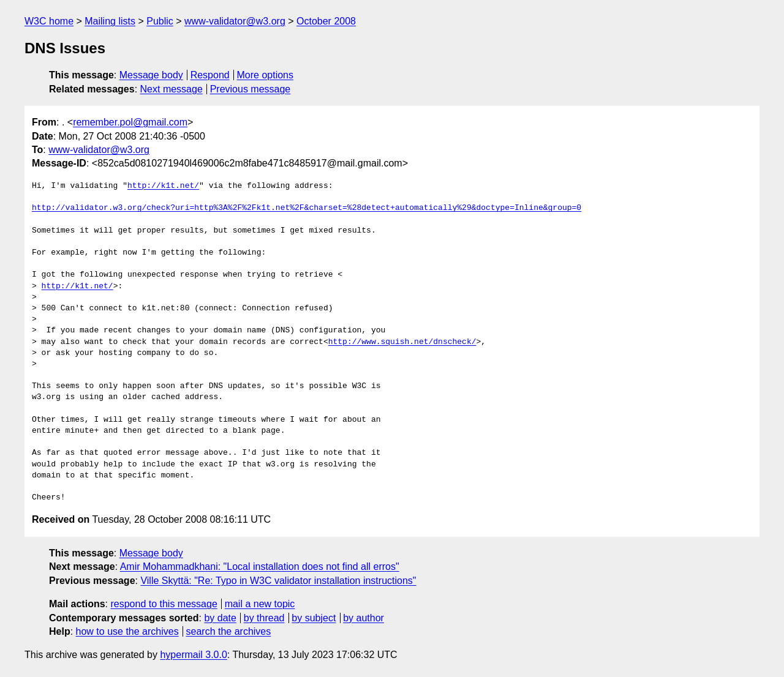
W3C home (49, 21)
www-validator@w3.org (235, 21)
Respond (210, 75)
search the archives (229, 631)
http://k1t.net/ (163, 186)
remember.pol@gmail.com (130, 122)
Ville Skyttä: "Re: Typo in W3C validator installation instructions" (278, 581)
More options (266, 75)
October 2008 (326, 21)
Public (160, 21)
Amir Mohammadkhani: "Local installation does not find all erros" (260, 567)
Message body (151, 75)
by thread (264, 618)
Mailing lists (110, 21)
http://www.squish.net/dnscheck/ (402, 342)
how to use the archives (127, 631)
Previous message (251, 89)
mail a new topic (260, 604)
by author (364, 618)
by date (220, 618)
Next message (171, 89)
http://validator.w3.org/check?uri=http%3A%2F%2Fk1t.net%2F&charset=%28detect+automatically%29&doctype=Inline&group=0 (307, 208)
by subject (314, 618)
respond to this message (164, 604)
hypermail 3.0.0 (193, 655)
